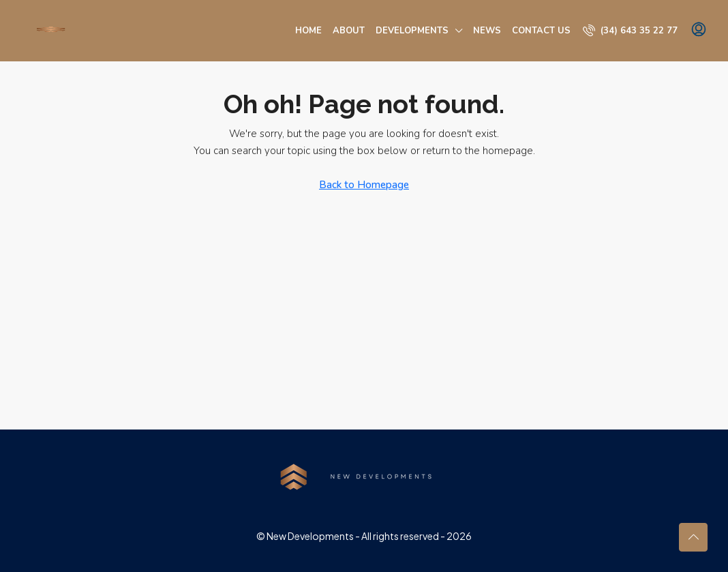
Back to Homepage (364, 185)
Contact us (541, 31)
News (487, 31)
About (349, 31)
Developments (412, 31)
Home (308, 31)
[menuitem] (630, 31)
